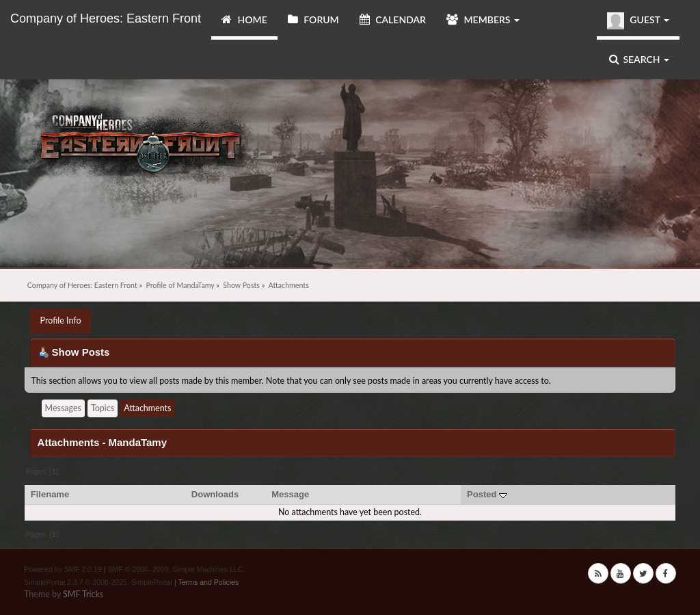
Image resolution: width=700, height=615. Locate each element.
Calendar (393, 19)
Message (290, 494)
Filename (50, 494)
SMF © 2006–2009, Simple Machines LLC (175, 569)
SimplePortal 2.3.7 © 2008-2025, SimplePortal (98, 582)
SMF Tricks (83, 594)
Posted (487, 494)
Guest (638, 21)
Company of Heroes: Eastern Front (106, 18)
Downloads (215, 494)
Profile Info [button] (61, 320)
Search (639, 59)
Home (244, 19)
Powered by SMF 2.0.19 (63, 569)
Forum (313, 19)
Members (483, 19)
